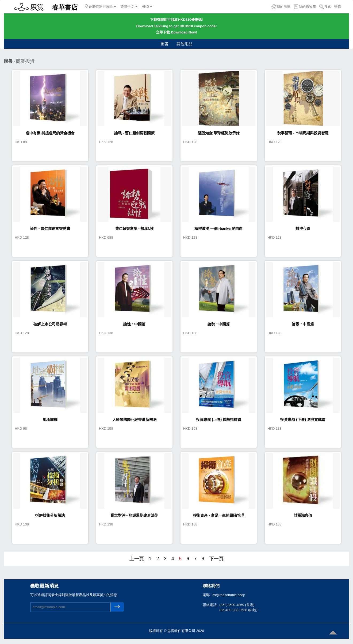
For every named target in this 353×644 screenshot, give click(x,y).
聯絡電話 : (211, 605)
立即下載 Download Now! (176, 32)
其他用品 (185, 44)
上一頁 (137, 559)
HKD (147, 7)
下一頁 (216, 559)
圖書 (164, 44)
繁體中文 (129, 7)
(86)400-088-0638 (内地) (238, 610)
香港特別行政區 (101, 6)
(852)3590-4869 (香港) (237, 605)
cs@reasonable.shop (229, 595)
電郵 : (208, 595)
